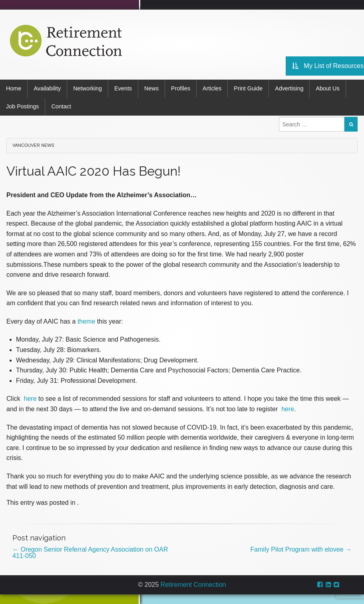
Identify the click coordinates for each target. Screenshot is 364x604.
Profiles (181, 88)
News (151, 88)
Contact (61, 106)
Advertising (289, 88)
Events (123, 88)
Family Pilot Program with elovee (301, 549)
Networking (88, 88)
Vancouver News (33, 145)
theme (86, 321)
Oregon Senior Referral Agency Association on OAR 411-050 (90, 553)
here (30, 399)
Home (14, 88)
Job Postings (22, 106)
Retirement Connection (193, 585)
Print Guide (248, 88)
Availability (47, 88)
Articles (212, 88)
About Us (327, 88)
